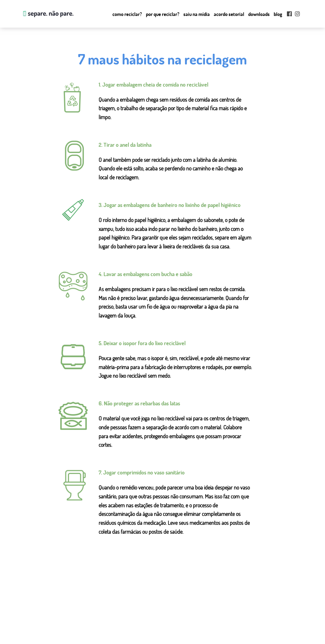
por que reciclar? (119, 624)
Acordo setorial (229, 14)
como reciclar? (117, 617)
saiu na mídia (116, 631)
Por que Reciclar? (163, 14)
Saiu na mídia (197, 14)
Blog (278, 14)
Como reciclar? (127, 14)
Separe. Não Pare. (48, 14)
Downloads (259, 14)
